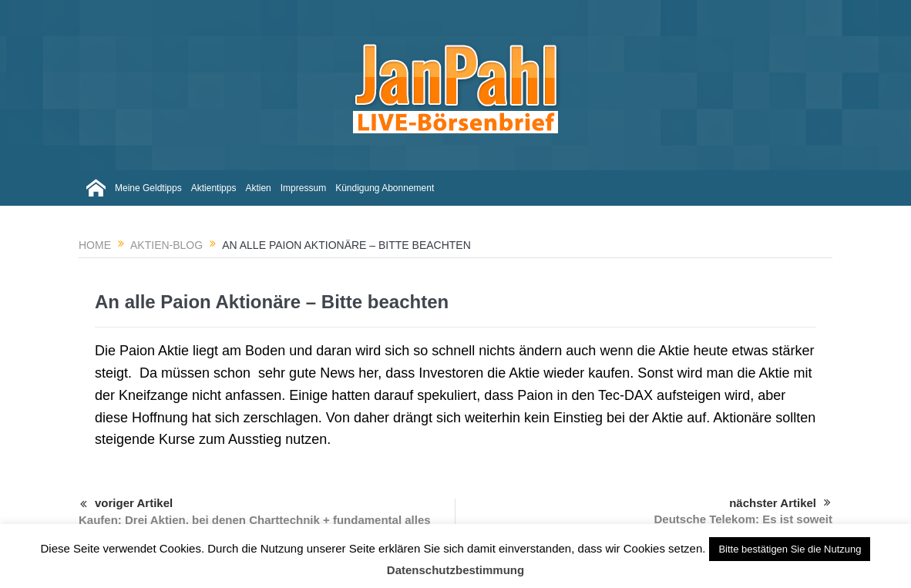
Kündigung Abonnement (385, 188)
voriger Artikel (126, 505)
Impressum (303, 188)
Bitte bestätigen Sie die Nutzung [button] (790, 549)
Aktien (258, 188)
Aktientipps (214, 188)
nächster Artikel (780, 503)
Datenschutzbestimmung (455, 570)
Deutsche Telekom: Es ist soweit (743, 519)
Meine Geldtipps (148, 188)
